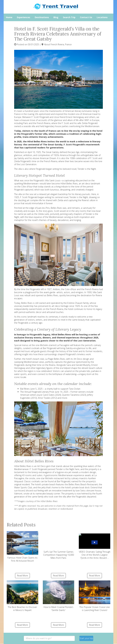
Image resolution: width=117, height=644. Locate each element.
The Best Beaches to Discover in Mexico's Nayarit (22, 596)
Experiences (24, 17)
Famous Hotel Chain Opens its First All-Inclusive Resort (22, 547)
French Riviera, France (61, 44)
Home (9, 17)
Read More (22, 576)
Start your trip (86, 638)
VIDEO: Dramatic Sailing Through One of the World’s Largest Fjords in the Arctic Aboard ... (95, 545)
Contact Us (86, 17)
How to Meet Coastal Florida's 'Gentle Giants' (59, 596)
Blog (56, 17)
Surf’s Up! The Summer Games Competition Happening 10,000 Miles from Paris (59, 545)
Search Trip (69, 17)
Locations (102, 17)
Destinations (42, 17)
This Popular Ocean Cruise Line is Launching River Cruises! (95, 596)
